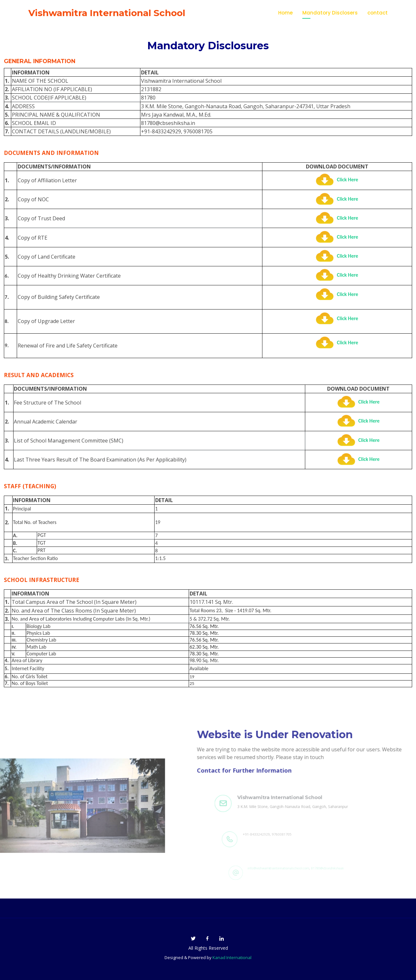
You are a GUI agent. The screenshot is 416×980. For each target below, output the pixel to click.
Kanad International (232, 957)
